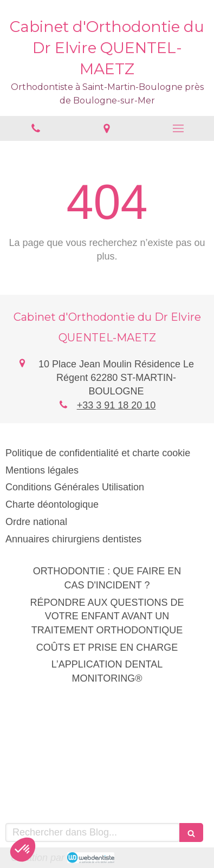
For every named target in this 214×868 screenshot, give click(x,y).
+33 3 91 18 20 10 (116, 405)
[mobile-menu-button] (178, 128)
